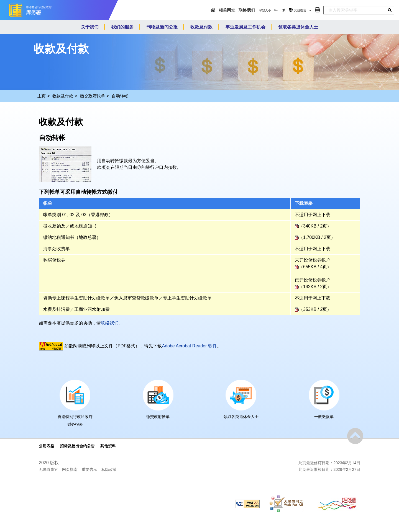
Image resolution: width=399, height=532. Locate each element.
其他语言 (300, 10)
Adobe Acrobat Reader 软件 (189, 346)
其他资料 (108, 446)
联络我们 (247, 10)
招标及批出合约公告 (77, 446)
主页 (42, 96)
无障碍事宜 (48, 469)
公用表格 (47, 446)
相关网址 (227, 10)
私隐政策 (109, 469)
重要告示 (89, 469)
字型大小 (265, 10)
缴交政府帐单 (93, 96)
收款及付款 (63, 96)
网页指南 (70, 469)
